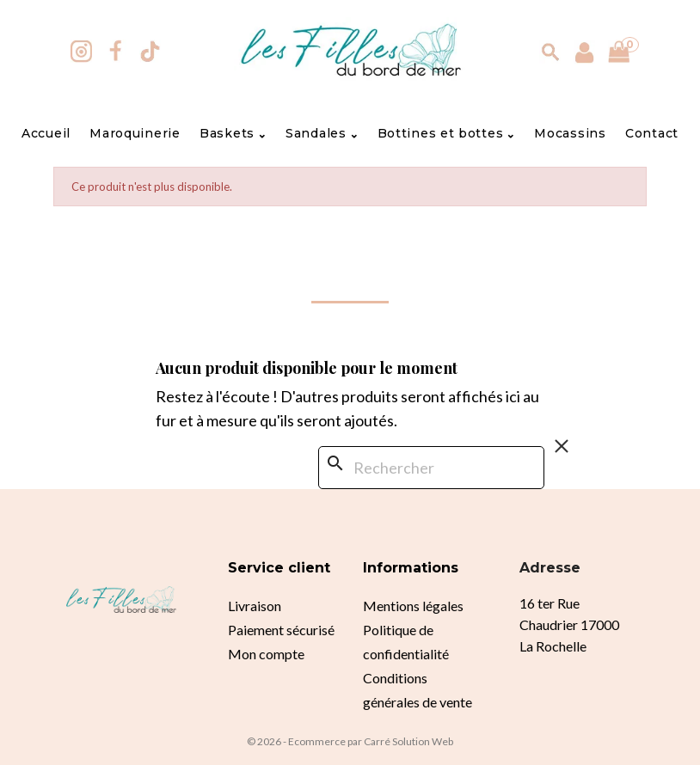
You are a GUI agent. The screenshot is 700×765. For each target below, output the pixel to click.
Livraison (255, 606)
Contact (652, 133)
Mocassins (570, 133)
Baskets (233, 133)
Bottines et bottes (446, 133)
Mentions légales (413, 606)
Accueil (46, 133)
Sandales (322, 133)
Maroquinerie (135, 133)
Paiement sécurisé (281, 630)
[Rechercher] (431, 468)
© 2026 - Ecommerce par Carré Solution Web (350, 741)
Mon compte (266, 654)
